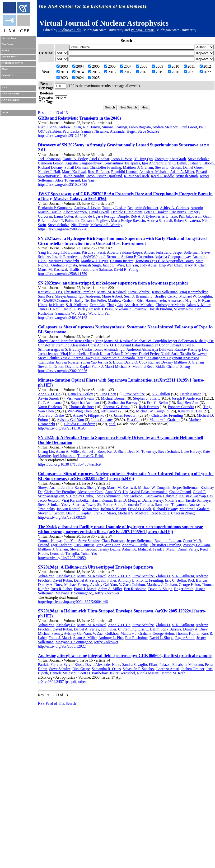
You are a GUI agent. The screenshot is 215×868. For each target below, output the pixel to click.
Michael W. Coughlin (195, 296)
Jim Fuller (98, 301)
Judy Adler (148, 265)
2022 (205, 72)
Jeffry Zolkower (107, 593)
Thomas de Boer (81, 407)
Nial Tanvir (91, 127)
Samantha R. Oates (106, 669)
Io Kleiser (56, 305)
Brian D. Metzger (127, 500)
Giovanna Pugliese (95, 221)
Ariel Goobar (99, 159)
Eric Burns (178, 212)
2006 (110, 66)
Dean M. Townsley (142, 451)
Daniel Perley (152, 500)
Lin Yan (88, 180)
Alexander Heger (123, 131)
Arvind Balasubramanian (148, 492)
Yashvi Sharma (73, 505)
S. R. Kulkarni (77, 305)
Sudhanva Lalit (70, 30)
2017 (126, 72)
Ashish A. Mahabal (154, 172)
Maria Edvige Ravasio (128, 221)
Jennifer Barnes (73, 488)
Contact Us (7, 75)
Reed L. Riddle (162, 176)
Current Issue (9, 38)
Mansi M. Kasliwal (53, 269)
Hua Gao (133, 420)
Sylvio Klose (73, 665)
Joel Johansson (49, 159)
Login (5, 112)
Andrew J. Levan (87, 208)
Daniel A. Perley (75, 159)
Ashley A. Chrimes (174, 208)
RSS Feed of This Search (57, 703)
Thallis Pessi (79, 269)
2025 (94, 78)
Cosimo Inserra (122, 261)
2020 (173, 72)
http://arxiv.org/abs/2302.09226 (62, 517)
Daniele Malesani (63, 673)
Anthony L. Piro (130, 580)
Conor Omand (180, 492)
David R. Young (126, 269)
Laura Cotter (64, 216)
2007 (126, 66)
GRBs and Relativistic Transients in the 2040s (79, 118)
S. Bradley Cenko (164, 296)
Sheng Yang (96, 488)
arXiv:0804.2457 (51, 682)
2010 (173, 66)
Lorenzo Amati (168, 669)
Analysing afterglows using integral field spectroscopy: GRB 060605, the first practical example (125, 656)
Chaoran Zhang (183, 513)
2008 (142, 66)
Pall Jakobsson (190, 216)
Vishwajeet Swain (80, 398)
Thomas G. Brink (116, 407)
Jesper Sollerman (186, 252)
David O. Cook (139, 509)
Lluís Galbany (102, 420)
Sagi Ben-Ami (188, 403)
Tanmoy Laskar (114, 208)
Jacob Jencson (49, 500)
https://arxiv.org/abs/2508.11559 (63, 274)
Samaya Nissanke (95, 131)
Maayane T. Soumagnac (74, 642)
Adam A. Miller (182, 172)
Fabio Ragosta (140, 127)
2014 (78, 72)
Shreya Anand (66, 296)
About (5, 69)
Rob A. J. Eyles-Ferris (147, 216)
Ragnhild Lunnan (124, 172)
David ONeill (99, 212)
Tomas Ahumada (107, 496)
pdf (74, 682)
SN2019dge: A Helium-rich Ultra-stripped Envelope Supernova (96, 567)
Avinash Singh (187, 176)
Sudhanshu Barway (123, 403)
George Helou (189, 585)
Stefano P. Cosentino (137, 257)
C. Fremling (154, 580)
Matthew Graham (121, 301)
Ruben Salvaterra (187, 221)
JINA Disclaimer (10, 100)
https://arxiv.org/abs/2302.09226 (63, 371)
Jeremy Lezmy (109, 549)
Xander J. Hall (49, 172)
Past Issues (7, 44)
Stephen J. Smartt (146, 398)
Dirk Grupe (81, 669)
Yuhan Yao (90, 509)
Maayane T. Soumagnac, (74, 593)
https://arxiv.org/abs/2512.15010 (63, 136)
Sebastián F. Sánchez (139, 669)
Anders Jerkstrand (158, 252)
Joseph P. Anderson (67, 257)
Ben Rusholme (135, 589)
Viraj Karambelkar (194, 292)
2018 (142, 72)
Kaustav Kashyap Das (196, 496)
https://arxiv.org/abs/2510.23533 (63, 184)
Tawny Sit (94, 505)
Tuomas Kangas (50, 541)
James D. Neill (49, 309)
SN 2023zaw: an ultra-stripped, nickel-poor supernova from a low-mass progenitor (113, 283)
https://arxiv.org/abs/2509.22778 (63, 229)
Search (5, 50)
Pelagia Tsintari (143, 30)
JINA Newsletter (10, 94)
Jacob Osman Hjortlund (104, 176)
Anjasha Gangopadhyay (83, 163)
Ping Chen (108, 394)
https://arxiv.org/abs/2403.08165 (63, 318)
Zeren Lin (97, 305)
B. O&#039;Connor (53, 301)
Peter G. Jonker (156, 212)
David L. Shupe (160, 589)
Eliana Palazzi (160, 665)
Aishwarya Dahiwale (161, 496)
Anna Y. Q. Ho (49, 394)
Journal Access (9, 57)
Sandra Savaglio (135, 665)
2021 (189, 72)
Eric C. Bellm (176, 163)
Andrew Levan (70, 127)
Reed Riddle (160, 513)
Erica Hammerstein (151, 301)
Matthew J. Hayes (95, 261)
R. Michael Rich (136, 176)
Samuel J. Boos (93, 451)
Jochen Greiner (193, 669)
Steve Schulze (148, 131)
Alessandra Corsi (90, 492)
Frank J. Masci (105, 513)
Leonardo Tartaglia (139, 505)
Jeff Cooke (109, 411)
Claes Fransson (113, 541)
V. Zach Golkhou (132, 585)
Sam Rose (46, 296)
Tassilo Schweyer (198, 500)
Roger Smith (184, 589)
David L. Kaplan (79, 513)
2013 (62, 72)
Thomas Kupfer (187, 633)
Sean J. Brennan (136, 296)
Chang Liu (115, 305)
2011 (189, 66)
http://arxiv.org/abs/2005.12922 (62, 646)
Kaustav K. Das (50, 292)
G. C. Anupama (50, 403)
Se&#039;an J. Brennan (101, 257)
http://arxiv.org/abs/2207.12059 (62, 558)
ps (68, 682)
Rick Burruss (149, 407)
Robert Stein (113, 505)
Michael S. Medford (133, 513)
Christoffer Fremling (105, 167)
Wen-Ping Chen (80, 411)
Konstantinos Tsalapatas (122, 163)
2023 (62, 78)
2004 (78, 66)
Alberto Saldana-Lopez (124, 252)
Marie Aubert (112, 296)
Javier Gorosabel (122, 673)
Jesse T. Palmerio (65, 221)
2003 (62, 66)
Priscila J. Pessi (93, 252)
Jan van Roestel (68, 509)
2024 (78, 78)
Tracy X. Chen (195, 265)
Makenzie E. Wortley (106, 225)
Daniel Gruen (193, 167)
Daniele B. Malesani (127, 212)
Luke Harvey (191, 451)
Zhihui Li (163, 576)
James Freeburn (125, 415)
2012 (205, 66)
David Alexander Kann (103, 665)
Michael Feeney (76, 585)
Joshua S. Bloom (201, 163)
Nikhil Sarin (47, 127)
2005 (94, 66)
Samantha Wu (66, 313)
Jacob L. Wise (122, 159)
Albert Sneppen (75, 212)
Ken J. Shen (116, 451)
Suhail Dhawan (76, 167)
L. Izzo (171, 216)
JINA (4, 87)
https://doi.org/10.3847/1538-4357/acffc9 (69, 464)
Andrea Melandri (166, 127)
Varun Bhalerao (50, 407)
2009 (158, 66)
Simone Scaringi (114, 127)
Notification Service (12, 63)
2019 (158, 72)
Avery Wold (87, 313)
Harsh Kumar (190, 394)
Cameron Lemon (51, 163)
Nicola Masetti (148, 673)
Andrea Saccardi (159, 221)
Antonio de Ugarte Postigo (95, 216)
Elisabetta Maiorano (188, 665)
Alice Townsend (68, 180)
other (82, 682)
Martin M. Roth (173, 673)
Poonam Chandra (181, 407)
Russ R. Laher (98, 172)
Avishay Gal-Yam (70, 420)
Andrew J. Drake (51, 415)
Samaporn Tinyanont (171, 505)
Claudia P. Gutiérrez (80, 424)
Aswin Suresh (49, 398)
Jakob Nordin (74, 176)
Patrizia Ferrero (50, 665)
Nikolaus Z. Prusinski (131, 309)
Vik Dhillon (161, 394)
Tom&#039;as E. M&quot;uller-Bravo (164, 261)
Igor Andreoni (153, 163)
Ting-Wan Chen (170, 265)
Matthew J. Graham (138, 167)
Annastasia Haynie (182, 301)
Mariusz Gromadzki (64, 261)
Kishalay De (79, 301)
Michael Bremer (113, 398)
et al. (113, 424)
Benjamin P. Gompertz (55, 208)
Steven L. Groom (168, 167)
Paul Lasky (71, 131)
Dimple (123, 216)
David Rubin (62, 580)
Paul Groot (189, 127)
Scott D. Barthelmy (93, 673)
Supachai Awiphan (85, 403)
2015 (94, 72)
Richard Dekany (50, 167)
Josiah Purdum (161, 309)
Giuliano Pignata (64, 265)
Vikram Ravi (183, 309)
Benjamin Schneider (143, 208)
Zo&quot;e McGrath (170, 159)
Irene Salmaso (101, 269)
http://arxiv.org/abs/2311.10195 (62, 428)
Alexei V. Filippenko (89, 415)
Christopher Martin (170, 305)
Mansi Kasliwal (74, 172)
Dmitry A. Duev (50, 585)
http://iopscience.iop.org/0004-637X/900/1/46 (73, 602)
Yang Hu (45, 252)
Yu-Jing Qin (144, 159)
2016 (110, 72)
